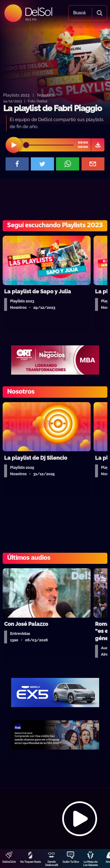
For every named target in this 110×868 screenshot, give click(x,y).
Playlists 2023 (16, 95)
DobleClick (9, 862)
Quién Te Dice (71, 862)
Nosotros (46, 95)
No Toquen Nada (31, 862)
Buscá (79, 13)
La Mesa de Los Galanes (90, 863)
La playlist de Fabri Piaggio (53, 108)
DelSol (38, 12)
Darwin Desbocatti (52, 863)
